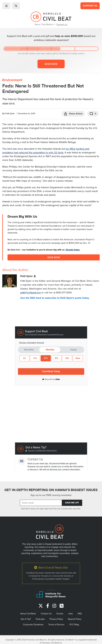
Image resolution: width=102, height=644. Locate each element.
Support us (62, 24)
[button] (6, 6)
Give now (51, 64)
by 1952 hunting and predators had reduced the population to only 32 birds (46, 151)
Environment (12, 80)
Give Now (54, 257)
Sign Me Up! (72, 503)
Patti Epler (10, 113)
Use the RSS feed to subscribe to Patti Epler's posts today (55, 298)
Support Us (90, 6)
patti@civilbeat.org (30, 292)
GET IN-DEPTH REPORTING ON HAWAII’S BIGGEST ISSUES (51, 490)
